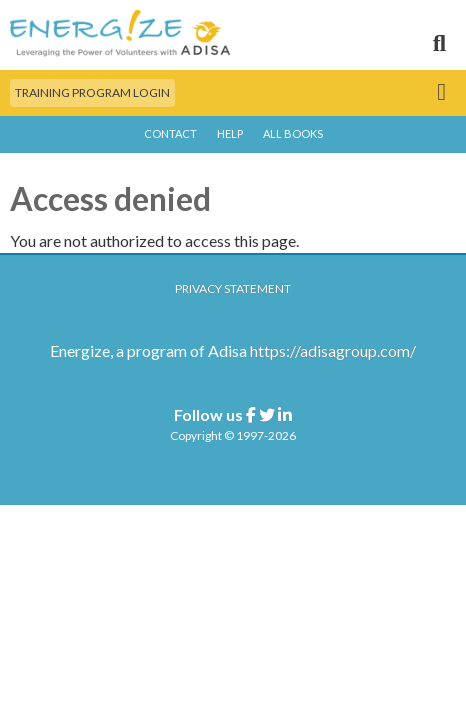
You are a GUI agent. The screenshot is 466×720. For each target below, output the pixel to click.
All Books (293, 133)
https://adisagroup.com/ (333, 350)
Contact (170, 133)
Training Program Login (92, 92)
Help (230, 133)
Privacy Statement (233, 288)
